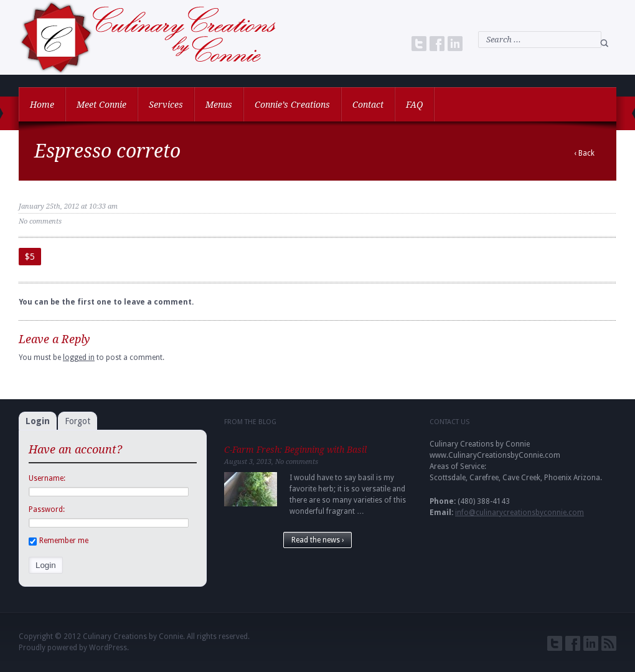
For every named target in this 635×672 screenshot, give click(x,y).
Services (166, 105)
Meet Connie (101, 105)
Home (42, 105)
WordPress (108, 648)
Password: (47, 509)
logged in (79, 357)
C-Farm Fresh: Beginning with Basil (295, 450)
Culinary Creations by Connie (133, 637)
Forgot (78, 421)
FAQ (414, 105)
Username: (47, 478)
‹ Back (585, 153)
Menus (219, 105)
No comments (40, 221)
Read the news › (317, 540)
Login (38, 421)
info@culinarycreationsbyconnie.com (520, 513)
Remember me (59, 541)
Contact (368, 105)
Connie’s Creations (292, 105)
